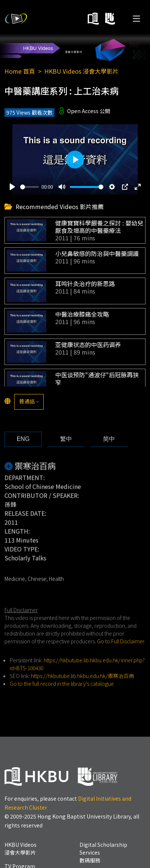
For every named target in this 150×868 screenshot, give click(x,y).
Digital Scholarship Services (103, 852)
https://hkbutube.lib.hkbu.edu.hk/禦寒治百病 (82, 686)
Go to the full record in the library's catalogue (62, 694)
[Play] (12, 187)
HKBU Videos (21, 848)
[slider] (29, 187)
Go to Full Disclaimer (121, 652)
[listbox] (29, 402)
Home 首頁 (20, 71)
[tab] (23, 450)
